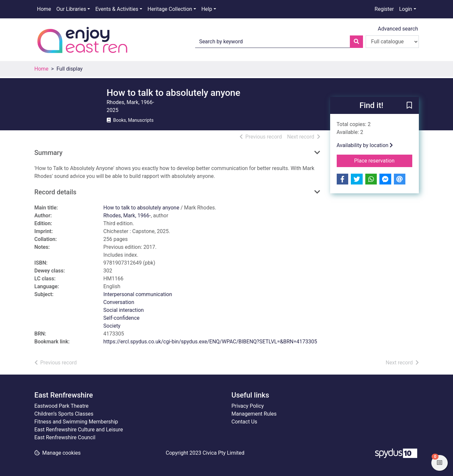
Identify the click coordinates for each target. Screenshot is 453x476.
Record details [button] (56, 192)
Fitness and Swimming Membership (76, 422)
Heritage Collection (170, 9)
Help (207, 9)
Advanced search (398, 29)
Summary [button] (49, 153)
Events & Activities (117, 9)
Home (44, 9)
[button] (409, 106)
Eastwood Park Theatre (62, 406)
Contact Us (245, 422)
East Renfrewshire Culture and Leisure (79, 430)
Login (406, 9)
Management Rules (254, 414)
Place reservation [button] (383, 160)
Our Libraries (71, 9)
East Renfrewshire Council (65, 437)
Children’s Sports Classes (64, 414)
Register (384, 9)
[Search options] (392, 42)
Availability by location (365, 145)
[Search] (356, 42)
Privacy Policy (248, 406)
